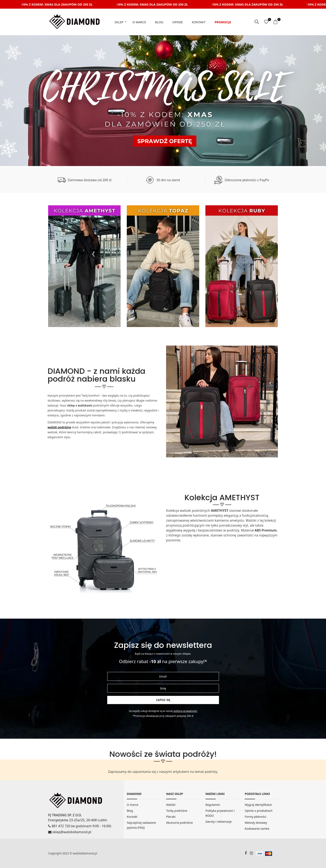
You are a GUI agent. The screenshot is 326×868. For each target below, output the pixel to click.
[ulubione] (266, 22)
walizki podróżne (59, 427)
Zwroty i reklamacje (219, 822)
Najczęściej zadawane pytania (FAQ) (141, 825)
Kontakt (199, 22)
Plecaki (171, 817)
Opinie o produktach (259, 811)
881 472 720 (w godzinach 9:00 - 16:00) (80, 826)
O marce (139, 22)
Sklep (119, 22)
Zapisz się (163, 700)
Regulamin (213, 805)
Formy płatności (256, 817)
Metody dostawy (256, 823)
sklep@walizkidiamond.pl (70, 832)
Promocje (223, 22)
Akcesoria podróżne (179, 823)
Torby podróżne (177, 811)
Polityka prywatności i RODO (220, 813)
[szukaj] (257, 22)
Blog (159, 22)
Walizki (171, 805)
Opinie (178, 22)
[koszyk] (276, 22)
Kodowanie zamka (257, 829)
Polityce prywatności (185, 711)
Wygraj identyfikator (258, 805)
